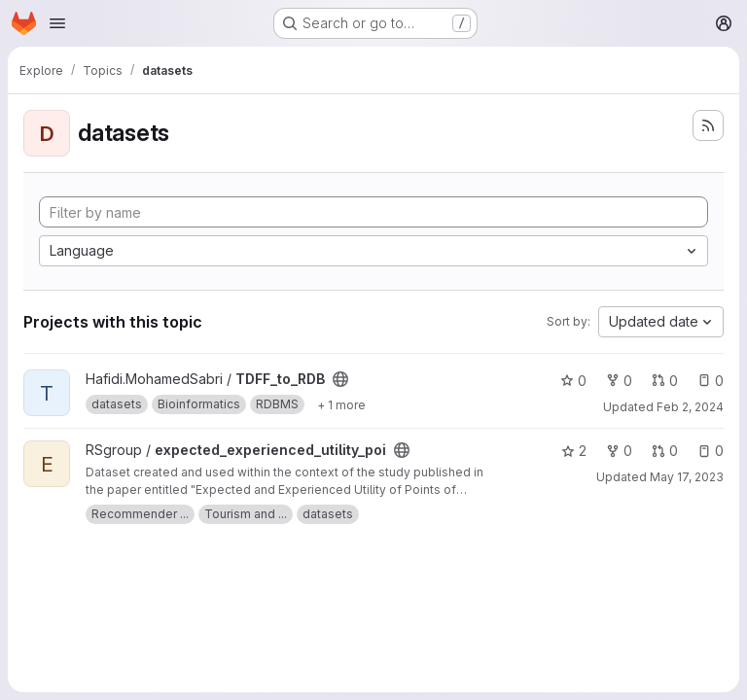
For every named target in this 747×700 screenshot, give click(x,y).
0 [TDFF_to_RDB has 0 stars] (573, 381)
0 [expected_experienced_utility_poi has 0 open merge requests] (665, 451)
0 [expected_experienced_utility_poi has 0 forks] (619, 451)
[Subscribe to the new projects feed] (708, 125)
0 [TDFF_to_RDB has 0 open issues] (711, 381)
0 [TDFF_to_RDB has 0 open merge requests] (665, 381)
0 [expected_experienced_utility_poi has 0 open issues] (711, 451)
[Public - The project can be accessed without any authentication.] (340, 379)
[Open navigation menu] (57, 23)
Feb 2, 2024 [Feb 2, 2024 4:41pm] (690, 407)
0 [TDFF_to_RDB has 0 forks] (619, 381)
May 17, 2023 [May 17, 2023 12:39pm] (687, 477)
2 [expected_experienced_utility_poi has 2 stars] (574, 451)
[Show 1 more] (341, 404)
